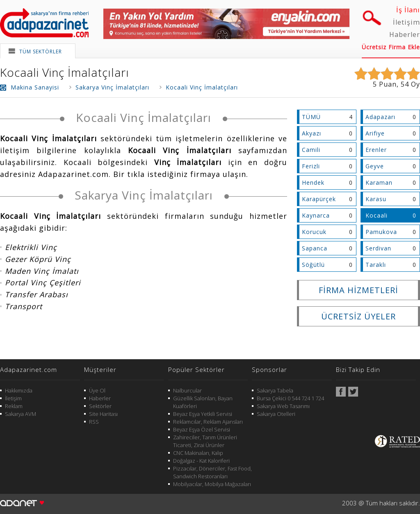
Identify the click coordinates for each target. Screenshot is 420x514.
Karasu (376, 199)
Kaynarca (316, 215)
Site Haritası (103, 414)
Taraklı (376, 265)
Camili (311, 150)
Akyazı (312, 133)
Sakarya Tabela (275, 390)
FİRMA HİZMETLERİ (358, 290)
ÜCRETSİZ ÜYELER (358, 316)
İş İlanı (408, 10)
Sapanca (315, 248)
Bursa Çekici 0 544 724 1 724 (290, 398)
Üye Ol (97, 390)
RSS (94, 422)
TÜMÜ (311, 117)
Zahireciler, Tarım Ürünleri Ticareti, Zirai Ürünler (205, 441)
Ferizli (311, 166)
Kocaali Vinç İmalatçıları (65, 72)
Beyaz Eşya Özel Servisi (202, 429)
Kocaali (377, 215)
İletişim (406, 22)
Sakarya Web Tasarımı (283, 406)
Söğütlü (313, 265)
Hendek (313, 182)
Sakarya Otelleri (276, 414)
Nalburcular (187, 390)
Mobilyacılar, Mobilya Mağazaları (212, 484)
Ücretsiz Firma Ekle (391, 47)
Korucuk (314, 232)
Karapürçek (319, 199)
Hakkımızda (19, 390)
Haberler (405, 34)
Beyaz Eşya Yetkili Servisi (203, 414)
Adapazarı (380, 117)
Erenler (376, 150)
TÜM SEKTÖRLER (41, 52)
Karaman (379, 182)
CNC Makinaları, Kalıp (198, 453)
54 (405, 84)
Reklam (14, 406)
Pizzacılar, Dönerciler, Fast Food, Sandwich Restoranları (212, 472)
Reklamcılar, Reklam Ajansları (208, 422)
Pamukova (381, 232)
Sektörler (100, 406)
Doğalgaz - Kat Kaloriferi (201, 461)
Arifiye (375, 133)
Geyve (375, 166)
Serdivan (378, 248)
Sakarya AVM (21, 414)
